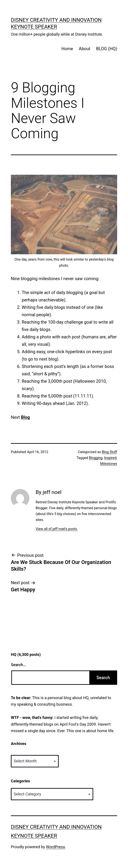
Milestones (109, 464)
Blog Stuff (109, 452)
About (85, 49)
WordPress (56, 847)
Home (67, 49)
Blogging (96, 458)
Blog (25, 417)
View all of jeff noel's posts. (57, 529)
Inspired (110, 458)
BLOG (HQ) (107, 49)
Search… (18, 665)
